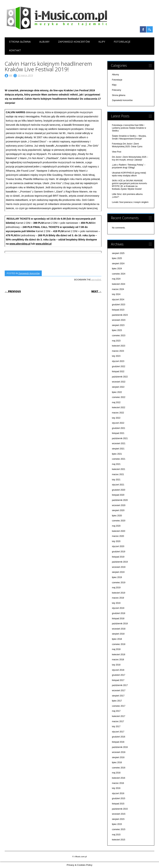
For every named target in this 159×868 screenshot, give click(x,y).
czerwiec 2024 (119, 274)
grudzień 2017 (118, 675)
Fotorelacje (122, 42)
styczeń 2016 (118, 793)
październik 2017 (120, 685)
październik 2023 (120, 315)
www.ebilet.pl (44, 244)
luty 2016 (116, 788)
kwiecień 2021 (118, 469)
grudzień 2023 (118, 305)
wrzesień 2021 (119, 443)
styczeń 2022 (118, 423)
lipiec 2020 (117, 516)
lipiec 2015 (117, 824)
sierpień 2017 (118, 696)
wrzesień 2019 (119, 567)
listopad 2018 (118, 619)
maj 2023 (116, 341)
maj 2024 (116, 279)
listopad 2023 (118, 310)
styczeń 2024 (118, 300)
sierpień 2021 (118, 449)
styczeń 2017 (118, 732)
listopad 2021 (118, 433)
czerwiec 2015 (119, 829)
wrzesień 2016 (119, 752)
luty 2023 (116, 356)
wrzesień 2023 (119, 320)
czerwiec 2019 (119, 583)
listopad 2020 (118, 495)
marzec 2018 (118, 660)
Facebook (143, 29)
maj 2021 (116, 464)
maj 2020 (116, 526)
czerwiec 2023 (119, 336)
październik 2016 (120, 747)
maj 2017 (116, 711)
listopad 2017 (118, 680)
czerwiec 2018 (119, 644)
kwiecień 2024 (118, 284)
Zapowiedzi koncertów (74, 42)
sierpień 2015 (118, 819)
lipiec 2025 (117, 258)
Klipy (102, 42)
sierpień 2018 (118, 634)
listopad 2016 (118, 742)
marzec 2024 (118, 289)
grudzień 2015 (118, 798)
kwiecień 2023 (118, 346)
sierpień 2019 (118, 572)
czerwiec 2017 (119, 706)
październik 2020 (120, 500)
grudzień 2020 (118, 490)
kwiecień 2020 (118, 531)
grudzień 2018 (118, 613)
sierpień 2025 (118, 253)
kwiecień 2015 (118, 840)
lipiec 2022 (117, 392)
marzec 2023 (118, 351)
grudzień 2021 (118, 428)
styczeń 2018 (118, 670)
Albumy (44, 42)
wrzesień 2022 (119, 382)
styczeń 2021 (118, 485)
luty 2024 (116, 294)
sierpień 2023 (118, 325)
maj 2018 (116, 649)
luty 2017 (116, 726)
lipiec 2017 (117, 701)
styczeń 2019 (118, 608)
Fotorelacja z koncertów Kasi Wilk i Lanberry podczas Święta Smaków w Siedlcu (129, 128)
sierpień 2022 (118, 387)
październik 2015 (120, 809)
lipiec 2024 (117, 269)
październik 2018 (120, 624)
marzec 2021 (118, 474)
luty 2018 (116, 665)
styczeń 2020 (118, 546)
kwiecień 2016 (118, 778)
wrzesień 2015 (119, 814)
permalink (96, 280)
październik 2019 (120, 562)
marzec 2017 (118, 721)
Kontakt (15, 50)
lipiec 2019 (117, 577)
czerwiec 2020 (119, 521)
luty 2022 (116, 418)
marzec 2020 (118, 536)
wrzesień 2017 (119, 691)
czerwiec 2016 (119, 768)
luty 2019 (116, 603)
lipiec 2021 (117, 454)
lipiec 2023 (117, 330)
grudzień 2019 (118, 552)
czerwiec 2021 (119, 459)
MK (11, 75)
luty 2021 (116, 480)
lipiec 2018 (117, 639)
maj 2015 (116, 835)
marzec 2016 (118, 783)
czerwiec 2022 (119, 397)
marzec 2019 (118, 598)
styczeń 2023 (118, 361)
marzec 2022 (118, 413)
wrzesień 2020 (119, 505)
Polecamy (116, 90)
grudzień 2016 (118, 737)
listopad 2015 (118, 804)
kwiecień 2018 (118, 655)
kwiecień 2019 (118, 593)
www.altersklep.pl (20, 244)
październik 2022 (120, 377)
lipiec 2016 (117, 762)
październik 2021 (120, 438)
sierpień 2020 (118, 510)
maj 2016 (116, 773)
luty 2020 (116, 541)
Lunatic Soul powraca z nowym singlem (130, 202)
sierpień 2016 (118, 757)
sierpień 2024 (118, 264)
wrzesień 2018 (119, 629)
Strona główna (20, 42)
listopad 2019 (118, 557)
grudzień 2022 (118, 366)
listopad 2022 (118, 372)
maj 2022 (116, 402)
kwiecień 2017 (118, 716)
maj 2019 (116, 588)
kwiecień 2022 (118, 407)
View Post (116, 152)
